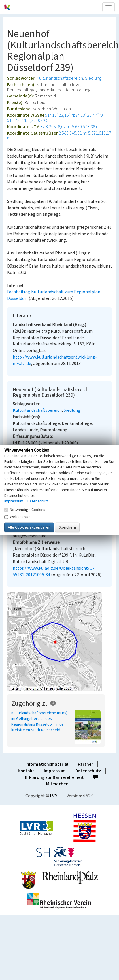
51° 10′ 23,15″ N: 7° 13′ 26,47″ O (74, 115)
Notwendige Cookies (25, 510)
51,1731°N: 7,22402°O (27, 120)
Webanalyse (17, 517)
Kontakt (26, 771)
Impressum (55, 771)
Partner (86, 764)
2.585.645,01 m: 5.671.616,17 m (59, 136)
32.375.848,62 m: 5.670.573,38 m (70, 127)
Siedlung (93, 78)
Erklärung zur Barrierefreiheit (55, 777)
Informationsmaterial (47, 764)
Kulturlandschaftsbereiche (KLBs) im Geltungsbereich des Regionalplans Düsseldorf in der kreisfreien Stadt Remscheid (39, 722)
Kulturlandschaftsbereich (60, 78)
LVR (54, 796)
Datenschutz (88, 771)
